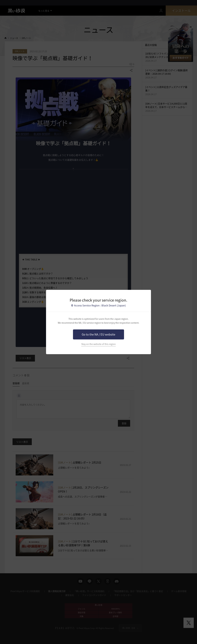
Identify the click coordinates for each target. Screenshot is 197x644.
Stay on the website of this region (98, 344)
